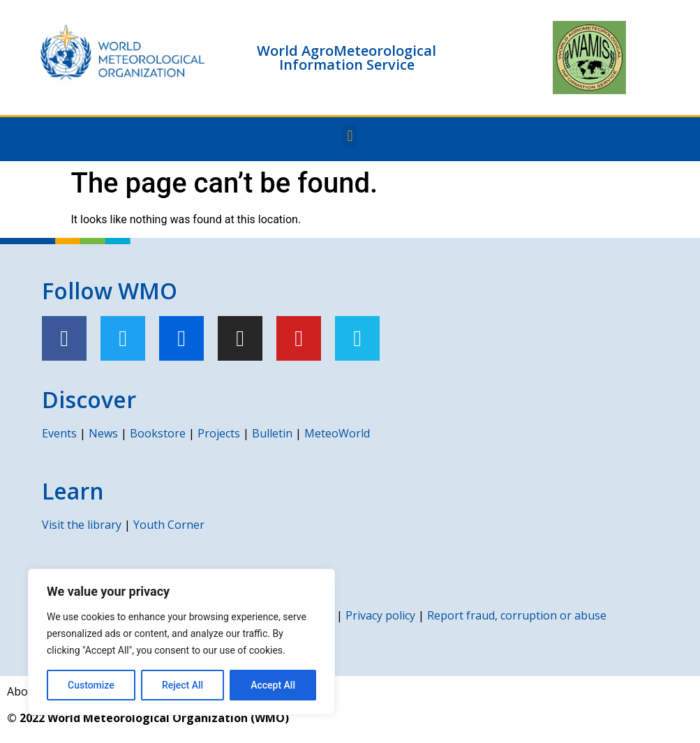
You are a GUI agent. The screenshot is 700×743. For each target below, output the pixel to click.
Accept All (273, 685)
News (103, 433)
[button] (350, 136)
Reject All (183, 685)
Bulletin (272, 433)
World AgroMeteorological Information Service (347, 58)
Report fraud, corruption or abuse (517, 615)
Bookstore (158, 433)
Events (59, 433)
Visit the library (82, 525)
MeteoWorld (337, 433)
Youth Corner (169, 525)
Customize (91, 685)
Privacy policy (380, 615)
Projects (219, 433)
